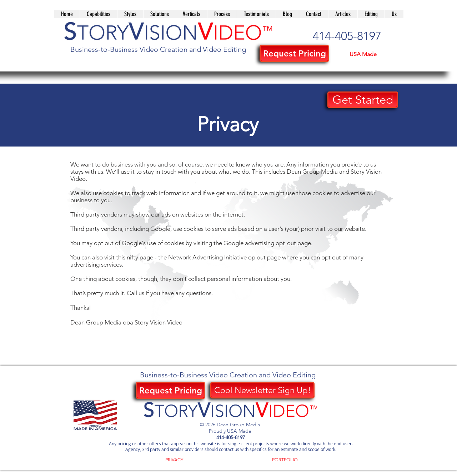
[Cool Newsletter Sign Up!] (262, 390)
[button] (159, 14)
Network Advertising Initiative (207, 257)
